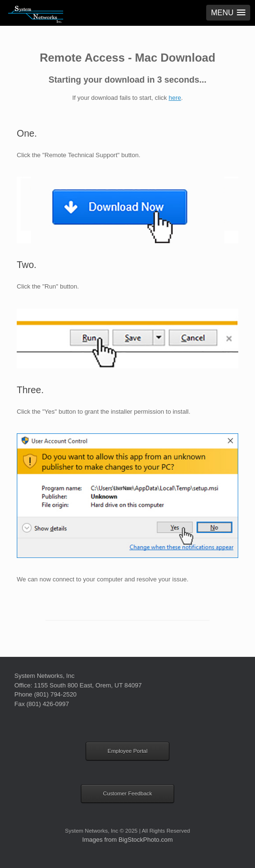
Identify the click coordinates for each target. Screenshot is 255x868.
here (175, 98)
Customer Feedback (127, 793)
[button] (228, 13)
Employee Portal (127, 751)
